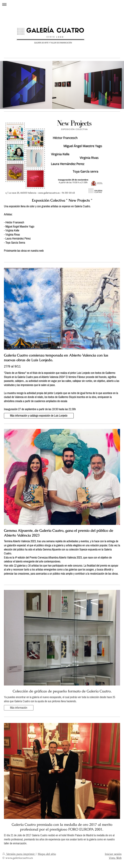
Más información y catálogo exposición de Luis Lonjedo (39, 416)
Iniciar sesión (113, 854)
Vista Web (115, 858)
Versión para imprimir (19, 854)
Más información (19, 708)
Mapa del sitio (47, 854)
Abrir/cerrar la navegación (62, 4)
